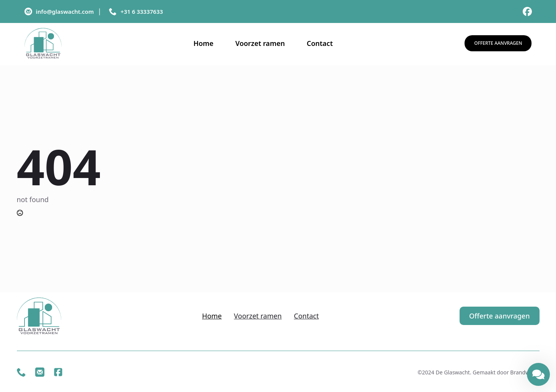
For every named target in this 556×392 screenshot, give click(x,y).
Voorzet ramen (260, 43)
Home (203, 43)
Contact (320, 43)
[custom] (527, 11)
